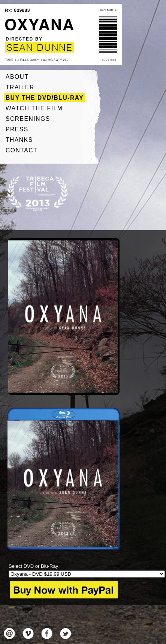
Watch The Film (34, 108)
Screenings (28, 119)
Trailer (20, 87)
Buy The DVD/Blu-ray (45, 98)
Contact (22, 150)
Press (17, 129)
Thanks (19, 140)
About (17, 77)
